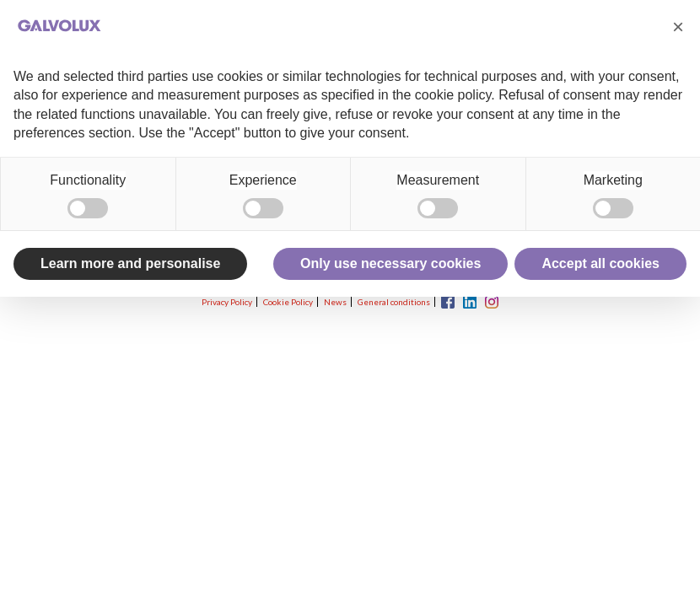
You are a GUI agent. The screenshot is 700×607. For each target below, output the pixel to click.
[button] (678, 27)
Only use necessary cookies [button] (390, 263)
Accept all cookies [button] (600, 263)
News (335, 302)
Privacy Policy (227, 302)
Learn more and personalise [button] (130, 263)
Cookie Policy (288, 302)
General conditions (394, 302)
